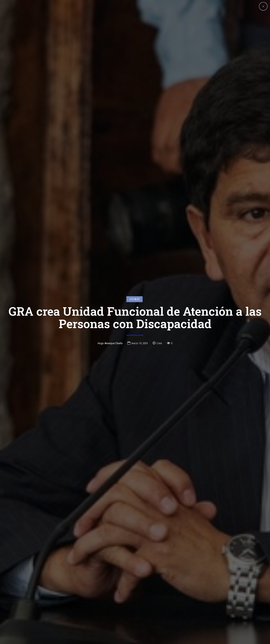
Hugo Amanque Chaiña (110, 311)
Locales (135, 267)
